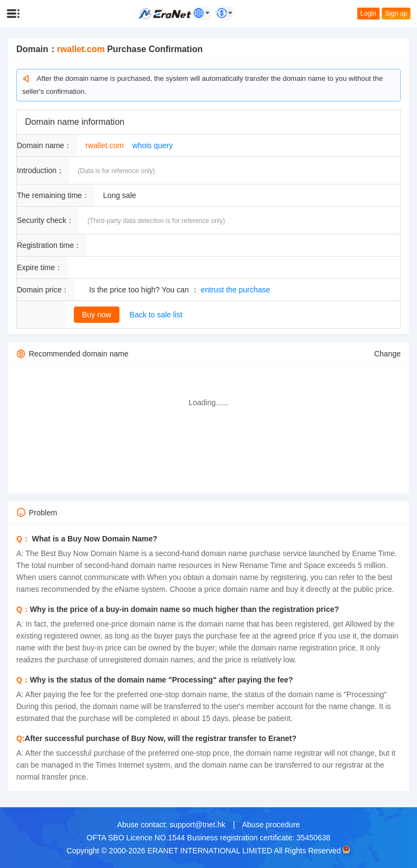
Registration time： (49, 245)
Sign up (396, 14)
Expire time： (40, 267)
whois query (153, 145)
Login (368, 14)
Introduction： (40, 170)
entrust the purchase (236, 290)
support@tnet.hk (197, 825)
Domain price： (43, 290)
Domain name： (44, 145)
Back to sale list (156, 315)
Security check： (45, 220)
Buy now (97, 315)
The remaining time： (53, 195)
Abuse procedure (271, 825)
